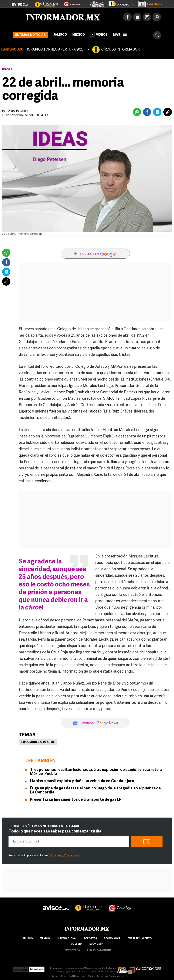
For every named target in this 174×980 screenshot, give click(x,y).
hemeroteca (71, 950)
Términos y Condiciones (64, 856)
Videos (99, 34)
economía (96, 944)
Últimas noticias (30, 35)
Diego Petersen (18, 111)
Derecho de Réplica (85, 976)
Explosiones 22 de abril (38, 742)
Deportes (90, 939)
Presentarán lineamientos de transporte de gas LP (76, 800)
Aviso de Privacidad (62, 976)
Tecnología (112, 939)
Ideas (6, 69)
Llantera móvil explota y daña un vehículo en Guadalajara (82, 781)
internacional (67, 939)
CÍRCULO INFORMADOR (120, 50)
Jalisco (60, 35)
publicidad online (99, 950)
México (79, 35)
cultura (77, 944)
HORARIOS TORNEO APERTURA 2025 (54, 50)
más (120, 35)
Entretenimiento (140, 939)
